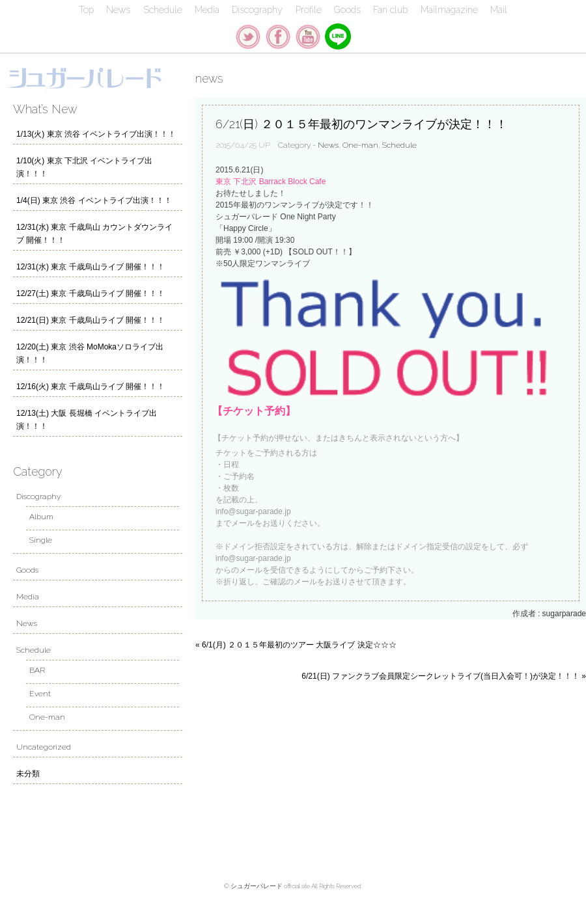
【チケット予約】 (254, 411)
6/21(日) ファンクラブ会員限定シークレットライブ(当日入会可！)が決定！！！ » (444, 676)
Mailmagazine (449, 10)
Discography (257, 10)
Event (40, 694)
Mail (499, 10)
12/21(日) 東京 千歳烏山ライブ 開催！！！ (91, 320)
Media (207, 10)
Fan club (390, 10)
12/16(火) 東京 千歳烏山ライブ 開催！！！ (91, 387)
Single (41, 540)
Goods (347, 10)
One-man (360, 145)
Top (86, 10)
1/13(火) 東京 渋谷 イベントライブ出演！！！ (96, 134)
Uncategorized (44, 747)
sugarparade (564, 614)
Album (41, 517)
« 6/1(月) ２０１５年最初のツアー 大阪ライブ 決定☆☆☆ (296, 645)
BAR (37, 670)
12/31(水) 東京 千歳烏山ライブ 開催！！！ (91, 267)
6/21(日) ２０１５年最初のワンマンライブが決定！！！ (361, 124)
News (118, 10)
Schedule (163, 10)
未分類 (28, 774)
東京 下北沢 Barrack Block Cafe (271, 182)
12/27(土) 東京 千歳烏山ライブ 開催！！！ (91, 293)
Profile (309, 10)
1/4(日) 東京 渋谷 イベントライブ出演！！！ (94, 200)
